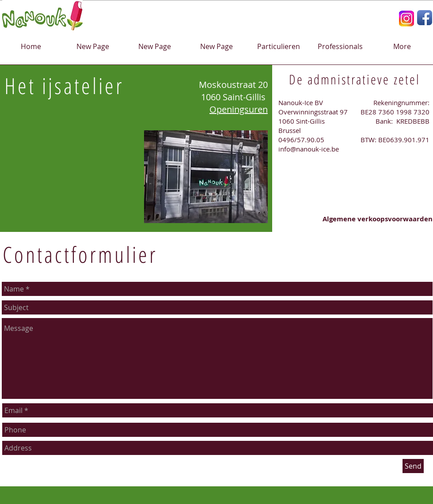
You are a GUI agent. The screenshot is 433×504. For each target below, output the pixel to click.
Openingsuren (239, 109)
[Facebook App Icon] (425, 18)
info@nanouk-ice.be (309, 149)
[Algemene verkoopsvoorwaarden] (378, 219)
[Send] (413, 466)
